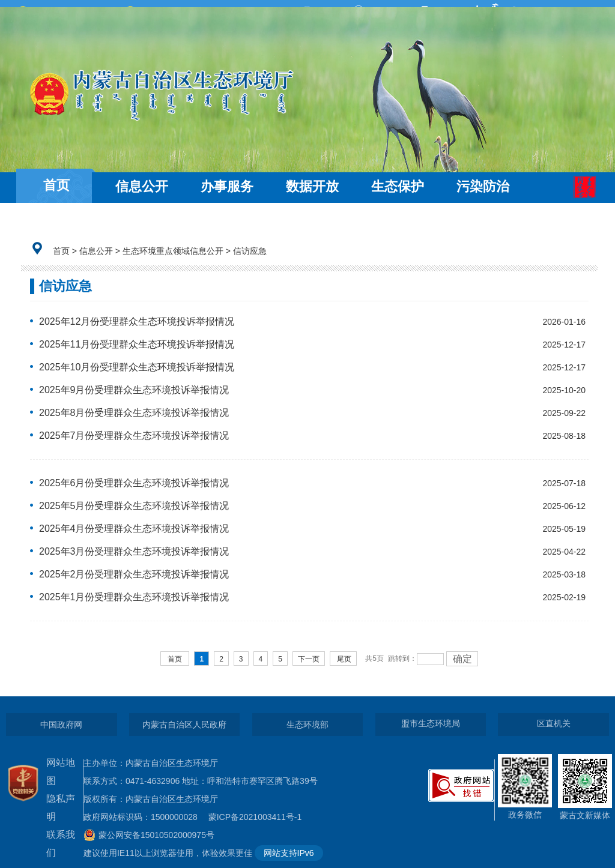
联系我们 (61, 844)
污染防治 (483, 186)
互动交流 (56, 221)
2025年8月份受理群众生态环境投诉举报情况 (134, 413)
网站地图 (61, 772)
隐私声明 (61, 808)
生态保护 (398, 186)
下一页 (309, 659)
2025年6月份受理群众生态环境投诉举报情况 (134, 483)
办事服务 (227, 186)
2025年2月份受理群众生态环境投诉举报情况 (134, 574)
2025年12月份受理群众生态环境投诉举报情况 (137, 321)
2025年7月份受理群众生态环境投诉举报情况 (134, 436)
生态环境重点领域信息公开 (173, 251)
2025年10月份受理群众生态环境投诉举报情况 (137, 367)
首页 (56, 185)
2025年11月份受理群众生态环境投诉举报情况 (137, 344)
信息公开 (142, 186)
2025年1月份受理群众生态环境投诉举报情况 (134, 597)
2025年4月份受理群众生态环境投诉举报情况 (134, 529)
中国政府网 (61, 725)
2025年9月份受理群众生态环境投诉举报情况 (134, 390)
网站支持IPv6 (289, 853)
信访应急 (250, 251)
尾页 (344, 659)
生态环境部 (307, 725)
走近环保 (142, 221)
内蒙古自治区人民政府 (184, 725)
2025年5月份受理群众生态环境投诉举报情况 (134, 506)
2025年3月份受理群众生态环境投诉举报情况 (134, 551)
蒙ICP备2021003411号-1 (258, 817)
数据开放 (312, 186)
